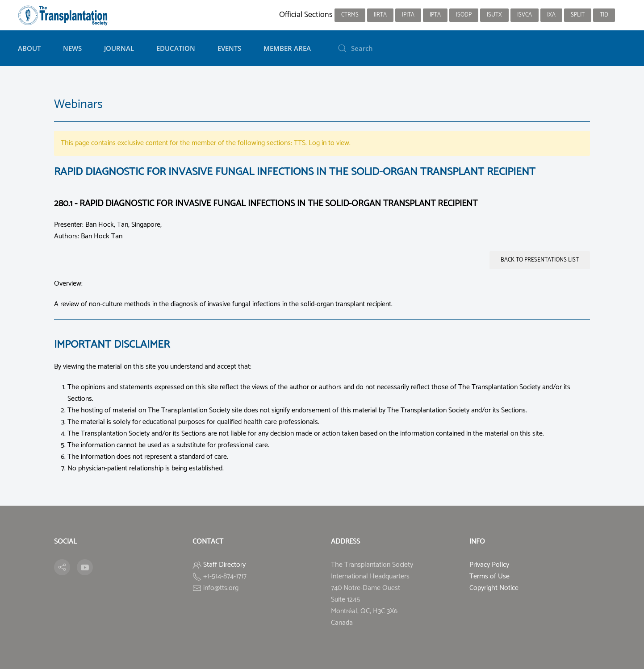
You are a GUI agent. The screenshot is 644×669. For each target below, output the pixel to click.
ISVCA (525, 15)
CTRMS (350, 15)
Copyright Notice (494, 588)
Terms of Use (489, 576)
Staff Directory (224, 565)
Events (229, 48)
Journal (119, 48)
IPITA (408, 15)
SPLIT (578, 15)
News (72, 48)
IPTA (435, 15)
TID (604, 15)
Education (176, 48)
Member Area (287, 48)
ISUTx (494, 15)
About (29, 48)
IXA (551, 15)
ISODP (464, 15)
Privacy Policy (489, 565)
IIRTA (380, 15)
